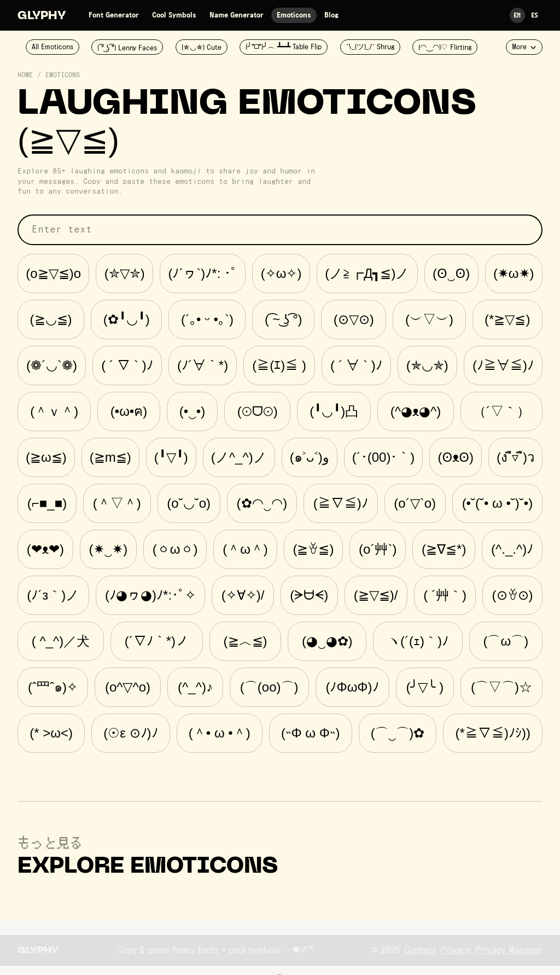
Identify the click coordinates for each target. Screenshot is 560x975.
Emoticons (294, 15)
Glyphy (42, 16)
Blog (331, 15)
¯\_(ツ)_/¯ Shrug (370, 47)
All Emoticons (52, 47)
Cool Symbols (174, 15)
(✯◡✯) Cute (202, 48)
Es (535, 15)
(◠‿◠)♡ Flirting (445, 48)
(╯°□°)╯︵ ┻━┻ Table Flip (284, 47)
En (517, 15)
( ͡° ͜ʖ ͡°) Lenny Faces (127, 48)
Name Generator (237, 15)
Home (25, 76)
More (524, 47)
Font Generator (114, 15)
